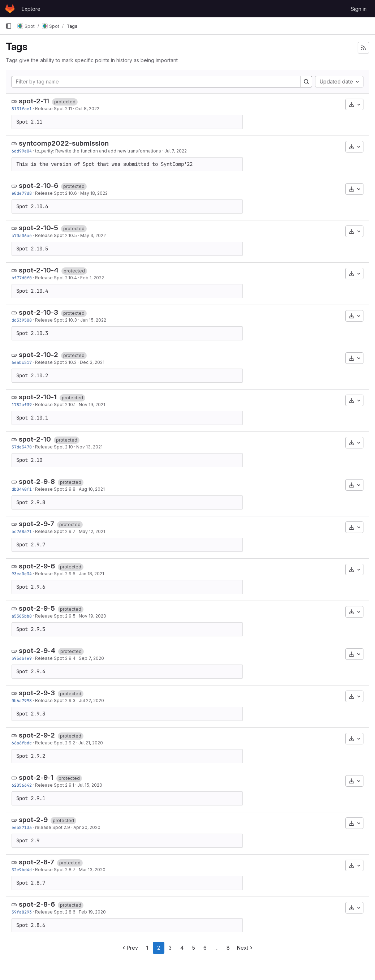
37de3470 (22, 447)
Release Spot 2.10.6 (56, 193)
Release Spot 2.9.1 (55, 785)
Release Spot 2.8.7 (55, 870)
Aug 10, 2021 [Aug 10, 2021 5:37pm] (92, 489)
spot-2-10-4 (39, 270)
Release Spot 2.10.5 (56, 235)
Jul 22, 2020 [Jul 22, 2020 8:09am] (91, 700)
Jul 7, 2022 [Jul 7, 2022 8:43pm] (176, 151)
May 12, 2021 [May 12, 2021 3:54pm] (92, 531)
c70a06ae (22, 235)
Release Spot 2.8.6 (55, 912)
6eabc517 (22, 362)
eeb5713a (22, 827)
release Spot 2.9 (53, 827)
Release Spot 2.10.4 (56, 278)
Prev (130, 948)
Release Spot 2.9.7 (55, 531)
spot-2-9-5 (37, 608)
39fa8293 (22, 912)
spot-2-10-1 (38, 397)
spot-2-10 (35, 439)
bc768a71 (22, 531)
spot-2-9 (33, 820)
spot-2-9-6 (37, 566)
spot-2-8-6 (37, 904)
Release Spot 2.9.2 (55, 743)
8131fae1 (22, 109)
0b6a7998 (22, 700)
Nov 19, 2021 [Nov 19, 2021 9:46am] (92, 405)
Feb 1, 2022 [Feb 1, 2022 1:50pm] (92, 278)
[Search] (306, 82)
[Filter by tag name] (156, 82)
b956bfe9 (22, 658)
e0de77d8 (22, 193)
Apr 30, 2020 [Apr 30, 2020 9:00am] (87, 827)
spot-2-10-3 (38, 312)
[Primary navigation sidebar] (9, 26)
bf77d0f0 (22, 278)
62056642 (22, 785)
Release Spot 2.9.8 (55, 489)
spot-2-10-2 (38, 355)
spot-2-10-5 (38, 228)
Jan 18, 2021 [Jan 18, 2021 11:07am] (91, 574)
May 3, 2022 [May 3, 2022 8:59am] (93, 235)
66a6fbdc (22, 743)
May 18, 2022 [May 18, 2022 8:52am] (94, 193)
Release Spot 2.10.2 (56, 362)
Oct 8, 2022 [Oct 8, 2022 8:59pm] (87, 109)
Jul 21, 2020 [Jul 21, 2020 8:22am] (91, 743)
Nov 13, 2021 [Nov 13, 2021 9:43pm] (89, 447)
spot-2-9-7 (36, 524)
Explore (31, 9)
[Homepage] (10, 9)
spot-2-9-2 (37, 735)
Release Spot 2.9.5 (55, 616)
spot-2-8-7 (36, 862)
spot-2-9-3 (37, 693)
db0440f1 (22, 489)
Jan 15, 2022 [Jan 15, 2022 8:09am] (93, 320)
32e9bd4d (22, 870)
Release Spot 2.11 (53, 109)
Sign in (359, 9)
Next (245, 948)
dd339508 (22, 320)
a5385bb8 (22, 616)
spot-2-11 (34, 101)
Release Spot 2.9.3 (55, 700)
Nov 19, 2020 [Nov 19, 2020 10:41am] (92, 616)
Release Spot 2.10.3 (56, 320)
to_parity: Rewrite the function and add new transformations (98, 151)
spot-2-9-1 (36, 777)
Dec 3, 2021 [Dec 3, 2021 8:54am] (92, 362)
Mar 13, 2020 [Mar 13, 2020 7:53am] (92, 870)
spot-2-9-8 (37, 482)
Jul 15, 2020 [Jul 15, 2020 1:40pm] (90, 785)
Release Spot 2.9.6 (55, 574)
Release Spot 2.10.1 (55, 405)
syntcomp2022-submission (64, 143)
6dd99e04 (22, 151)
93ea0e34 (22, 574)
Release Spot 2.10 (54, 447)
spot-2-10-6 (38, 186)
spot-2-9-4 (37, 651)
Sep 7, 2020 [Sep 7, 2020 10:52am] (91, 658)
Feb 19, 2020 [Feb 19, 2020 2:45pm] (92, 912)
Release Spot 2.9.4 (55, 658)
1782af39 (22, 405)
